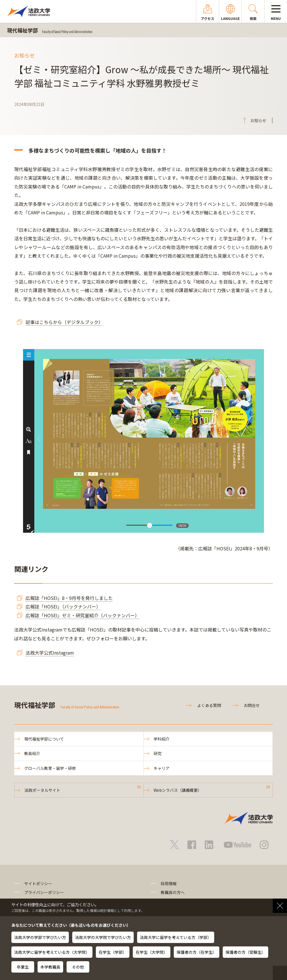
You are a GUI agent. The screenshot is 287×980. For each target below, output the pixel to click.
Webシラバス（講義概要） (178, 790)
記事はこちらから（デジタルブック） (64, 322)
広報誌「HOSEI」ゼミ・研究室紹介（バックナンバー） (82, 615)
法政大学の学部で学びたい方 (40, 937)
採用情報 (169, 883)
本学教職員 (50, 967)
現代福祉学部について (44, 739)
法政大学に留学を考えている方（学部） (176, 937)
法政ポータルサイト (42, 790)
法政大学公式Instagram (50, 653)
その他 (78, 967)
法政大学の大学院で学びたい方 (103, 937)
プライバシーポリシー (44, 892)
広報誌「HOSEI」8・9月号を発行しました (69, 598)
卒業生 (23, 967)
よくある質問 (209, 705)
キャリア (162, 768)
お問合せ (252, 705)
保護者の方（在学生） (197, 952)
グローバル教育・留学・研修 (50, 768)
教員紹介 (32, 753)
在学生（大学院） (152, 952)
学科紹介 (162, 739)
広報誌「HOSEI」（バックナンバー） (63, 606)
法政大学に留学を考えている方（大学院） (52, 952)
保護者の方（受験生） (245, 952)
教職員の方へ (173, 892)
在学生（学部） (113, 952)
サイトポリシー (38, 883)
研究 (158, 753)
